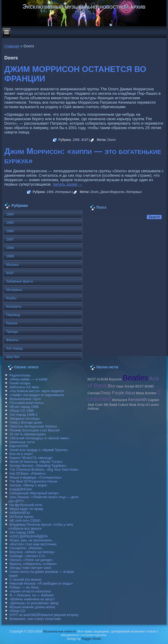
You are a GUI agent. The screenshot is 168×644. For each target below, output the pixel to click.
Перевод (13, 315)
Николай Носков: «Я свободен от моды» (41, 583)
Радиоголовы (20, 375)
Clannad (94, 393)
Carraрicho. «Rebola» (26, 548)
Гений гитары (20, 383)
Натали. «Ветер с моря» (28, 485)
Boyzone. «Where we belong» (32, 552)
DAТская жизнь (21, 517)
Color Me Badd (106, 405)
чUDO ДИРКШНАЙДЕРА (29, 536)
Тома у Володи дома (26, 422)
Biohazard (120, 400)
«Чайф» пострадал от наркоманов (37, 395)
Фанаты (12, 340)
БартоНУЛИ (19, 446)
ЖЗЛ (85, 140)
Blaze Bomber (146, 393)
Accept (129, 386)
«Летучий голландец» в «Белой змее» (39, 438)
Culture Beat (127, 405)
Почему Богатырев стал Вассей (34, 430)
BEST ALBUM (98, 379)
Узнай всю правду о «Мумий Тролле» (39, 450)
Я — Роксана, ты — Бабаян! (32, 595)
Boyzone (115, 379)
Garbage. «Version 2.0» (27, 556)
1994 (50, 192)
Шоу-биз (13, 357)
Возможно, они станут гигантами (35, 619)
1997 (10, 239)
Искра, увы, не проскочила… (32, 540)
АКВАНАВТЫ (20, 513)
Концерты (14, 306)
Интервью (63, 192)
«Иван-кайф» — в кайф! (28, 379)
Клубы (11, 298)
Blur (112, 386)
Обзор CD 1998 (21, 411)
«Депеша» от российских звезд (34, 603)
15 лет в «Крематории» (28, 434)
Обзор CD (17, 611)
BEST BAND (145, 386)
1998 (10, 248)
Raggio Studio (91, 639)
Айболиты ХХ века (24, 387)
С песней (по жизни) (25, 579)
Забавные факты (20, 281)
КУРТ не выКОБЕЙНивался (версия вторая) (44, 615)
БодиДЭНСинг (21, 489)
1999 (10, 256)
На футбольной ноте (26, 505)
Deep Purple (112, 393)
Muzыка (12, 265)
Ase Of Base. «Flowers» (28, 473)
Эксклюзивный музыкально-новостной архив (84, 6)
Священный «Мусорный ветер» (34, 493)
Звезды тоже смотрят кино (30, 568)
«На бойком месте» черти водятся (36, 391)
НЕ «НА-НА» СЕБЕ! (25, 521)
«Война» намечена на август (32, 599)
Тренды (12, 332)
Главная (12, 46)
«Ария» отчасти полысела (30, 591)
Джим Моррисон (112, 192)
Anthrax (93, 409)
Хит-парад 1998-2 (23, 415)
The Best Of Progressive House (33, 481)
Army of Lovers (148, 405)
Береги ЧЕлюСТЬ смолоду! (31, 458)
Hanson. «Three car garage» (31, 560)
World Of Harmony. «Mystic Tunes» (36, 462)
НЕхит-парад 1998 (24, 407)
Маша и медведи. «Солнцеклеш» (36, 477)
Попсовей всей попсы (27, 403)
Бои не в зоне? (21, 454)
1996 (76, 140)
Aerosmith (138, 399)
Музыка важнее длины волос (32, 607)
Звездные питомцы (24, 418)
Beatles (135, 378)
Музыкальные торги (25, 399)
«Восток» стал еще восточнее (33, 544)
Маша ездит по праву (26, 509)
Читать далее (68, 184)
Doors (112, 140)
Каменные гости (22, 442)
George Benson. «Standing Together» (38, 466)
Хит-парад (15, 348)
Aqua (130, 393)
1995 (10, 223)
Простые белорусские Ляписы (33, 426)
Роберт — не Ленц (24, 587)
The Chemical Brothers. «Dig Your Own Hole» (44, 470)
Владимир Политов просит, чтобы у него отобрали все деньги (41, 526)
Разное (12, 323)
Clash (120, 386)
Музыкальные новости (59, 631)
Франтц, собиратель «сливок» (33, 564)
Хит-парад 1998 (22, 532)
